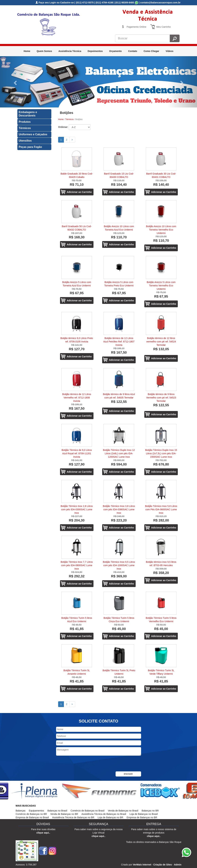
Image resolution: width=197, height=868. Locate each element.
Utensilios (25, 141)
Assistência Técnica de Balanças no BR (73, 817)
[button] (15, 82)
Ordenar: (63, 127)
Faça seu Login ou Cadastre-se (55, 3)
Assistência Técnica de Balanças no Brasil (104, 814)
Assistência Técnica (70, 51)
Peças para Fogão (30, 147)
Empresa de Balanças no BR (142, 817)
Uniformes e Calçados (33, 134)
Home (27, 51)
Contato (133, 51)
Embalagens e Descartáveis (28, 114)
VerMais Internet (142, 865)
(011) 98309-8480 (125, 3)
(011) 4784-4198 (104, 3)
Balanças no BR (150, 811)
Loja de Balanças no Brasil (144, 814)
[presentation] (82, 764)
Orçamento (115, 51)
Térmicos (25, 128)
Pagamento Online (136, 27)
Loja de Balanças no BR (110, 817)
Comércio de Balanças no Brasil (87, 811)
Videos (169, 51)
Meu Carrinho (164, 27)
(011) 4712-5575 (85, 3)
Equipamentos (37, 811)
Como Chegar (151, 51)
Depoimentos (95, 51)
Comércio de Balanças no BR (31, 814)
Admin (178, 865)
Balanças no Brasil (57, 811)
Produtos (25, 122)
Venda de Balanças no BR (64, 814)
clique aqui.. (43, 833)
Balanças (21, 811)
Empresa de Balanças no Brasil (32, 817)
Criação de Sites (163, 865)
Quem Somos (44, 51)
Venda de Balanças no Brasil (123, 811)
